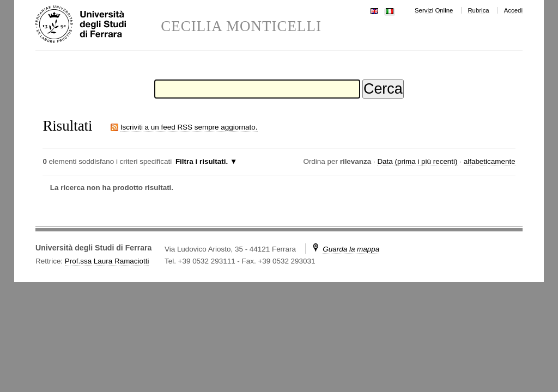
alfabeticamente (490, 161)
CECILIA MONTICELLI (241, 26)
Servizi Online (434, 10)
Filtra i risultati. (202, 161)
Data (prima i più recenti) (417, 161)
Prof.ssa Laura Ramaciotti (107, 261)
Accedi (513, 10)
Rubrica (478, 10)
